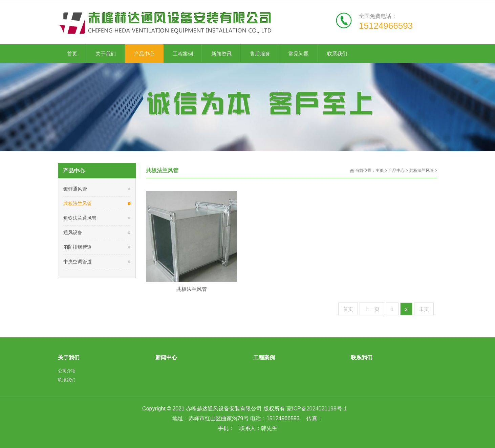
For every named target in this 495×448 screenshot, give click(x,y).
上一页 (372, 309)
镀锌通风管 (75, 189)
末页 (424, 309)
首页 (348, 309)
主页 (380, 171)
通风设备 (73, 232)
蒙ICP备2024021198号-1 (317, 409)
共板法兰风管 (422, 171)
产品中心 (396, 171)
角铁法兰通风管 (80, 218)
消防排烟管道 (78, 247)
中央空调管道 (78, 262)
